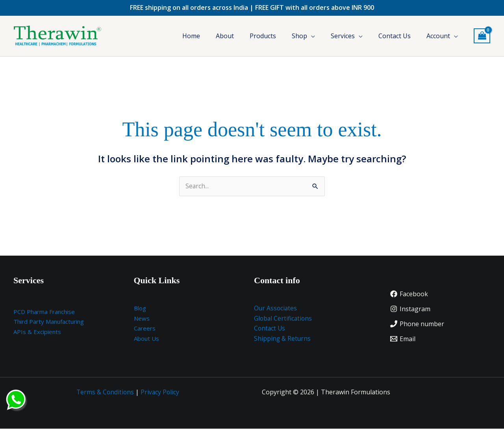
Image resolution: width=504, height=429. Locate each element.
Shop (299, 36)
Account (438, 36)
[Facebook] (409, 294)
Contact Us (395, 36)
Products (263, 36)
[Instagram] (410, 309)
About (225, 36)
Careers (145, 329)
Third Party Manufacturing (49, 322)
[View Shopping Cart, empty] (482, 36)
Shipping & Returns (283, 339)
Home (191, 36)
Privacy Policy (161, 392)
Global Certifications (284, 319)
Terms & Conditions (105, 392)
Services (343, 36)
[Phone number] (417, 324)
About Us (146, 339)
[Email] (403, 339)
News (142, 319)
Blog (140, 308)
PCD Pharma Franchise (44, 312)
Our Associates (276, 308)
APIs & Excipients (37, 332)
